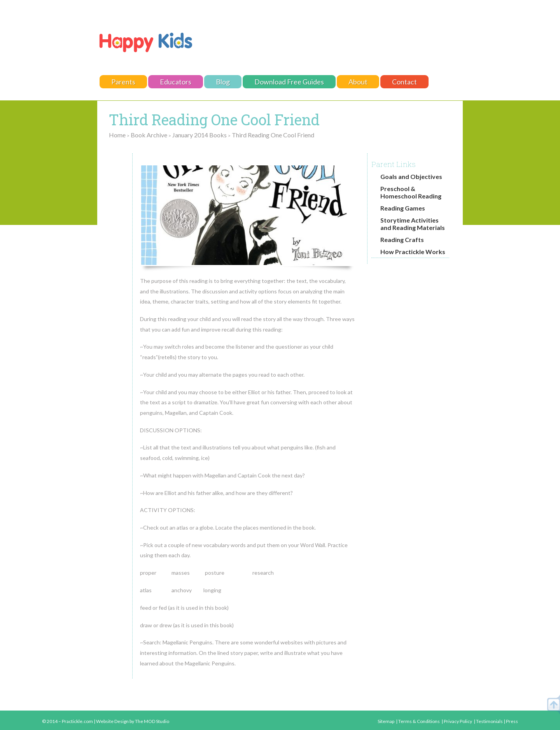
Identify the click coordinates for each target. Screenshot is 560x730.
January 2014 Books (199, 135)
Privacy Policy (458, 721)
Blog (223, 82)
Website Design (112, 721)
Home (117, 135)
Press (512, 721)
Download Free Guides (289, 82)
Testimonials (489, 721)
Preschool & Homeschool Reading (411, 192)
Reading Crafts (402, 240)
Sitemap (386, 721)
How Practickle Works (413, 252)
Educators (176, 82)
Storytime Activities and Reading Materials (413, 224)
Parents (123, 82)
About (358, 82)
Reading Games (403, 208)
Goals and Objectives (411, 176)
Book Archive (149, 135)
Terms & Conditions (419, 721)
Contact (404, 82)
